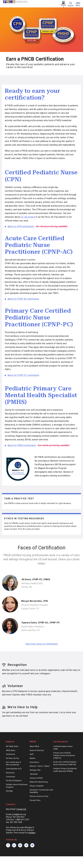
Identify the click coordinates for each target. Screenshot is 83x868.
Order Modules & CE (14, 769)
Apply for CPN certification (21, 226)
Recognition (14, 665)
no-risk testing (28, 217)
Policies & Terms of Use (39, 796)
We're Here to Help (20, 707)
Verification (11, 754)
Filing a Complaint (37, 786)
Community (11, 777)
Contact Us (21, 809)
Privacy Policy (35, 800)
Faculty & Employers (14, 781)
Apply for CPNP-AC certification (23, 299)
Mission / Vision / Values (40, 766)
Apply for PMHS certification (22, 445)
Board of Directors (37, 750)
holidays (32, 833)
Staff (32, 754)
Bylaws (33, 758)
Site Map (9, 791)
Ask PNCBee (63, 5)
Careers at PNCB (36, 778)
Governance (34, 762)
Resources (10, 773)
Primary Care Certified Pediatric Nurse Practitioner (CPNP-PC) (64, 755)
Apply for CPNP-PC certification (23, 375)
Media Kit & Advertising (39, 782)
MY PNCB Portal (12, 746)
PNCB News (11, 750)
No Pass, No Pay (12, 758)
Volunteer (13, 686)
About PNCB (34, 746)
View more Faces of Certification (42, 644)
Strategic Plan (35, 770)
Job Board (34, 774)
